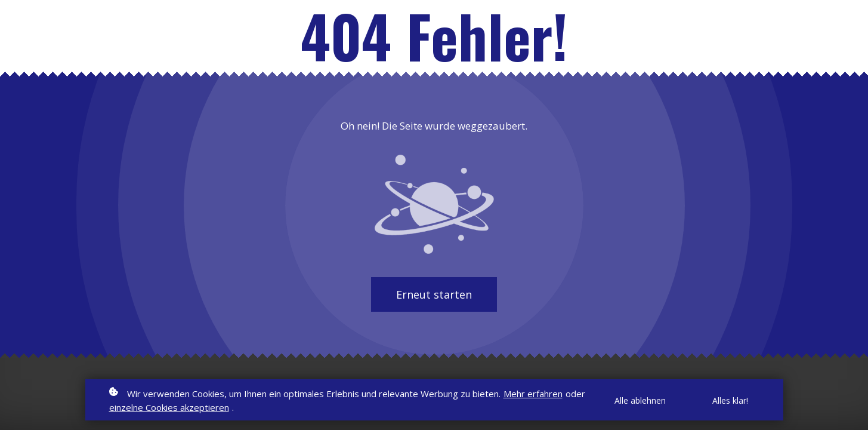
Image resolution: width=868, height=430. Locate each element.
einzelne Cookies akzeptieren (169, 407)
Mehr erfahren (533, 394)
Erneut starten (434, 294)
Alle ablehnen (640, 400)
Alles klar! (730, 400)
